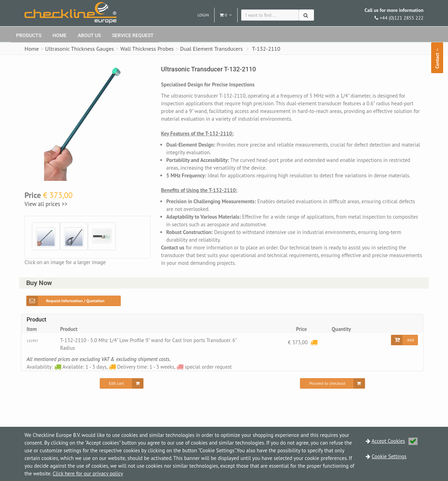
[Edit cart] (122, 383)
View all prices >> (46, 204)
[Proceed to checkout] (332, 383)
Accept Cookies (395, 441)
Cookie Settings (389, 456)
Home (59, 35)
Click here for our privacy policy (88, 473)
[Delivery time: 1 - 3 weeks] (314, 342)
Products (29, 35)
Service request (133, 35)
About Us (89, 35)
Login (203, 15)
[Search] (306, 15)
